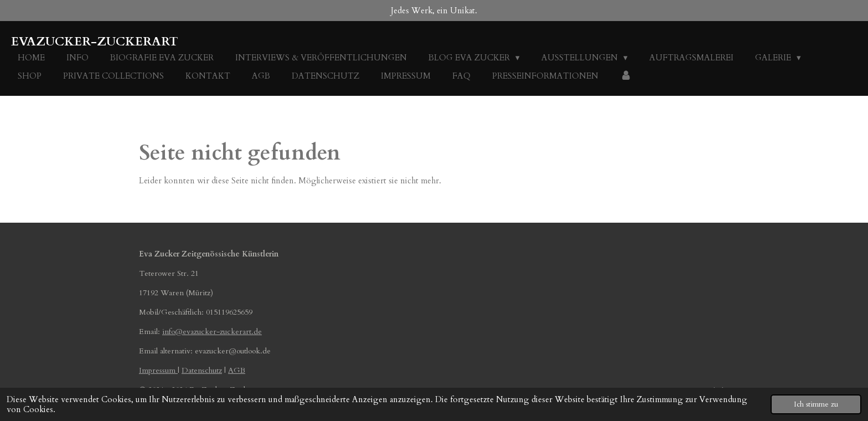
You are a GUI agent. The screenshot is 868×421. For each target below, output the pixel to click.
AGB (237, 370)
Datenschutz (202, 370)
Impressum (158, 370)
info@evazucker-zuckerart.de (212, 332)
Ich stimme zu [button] (816, 404)
